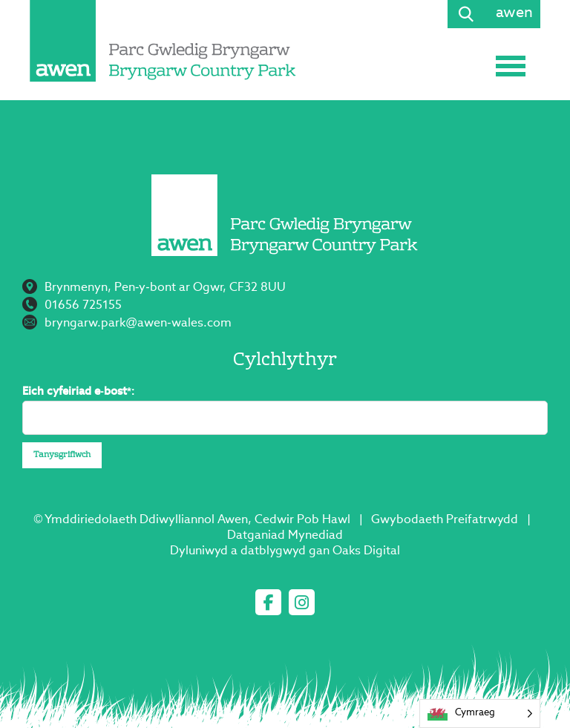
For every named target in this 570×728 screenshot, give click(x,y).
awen (514, 13)
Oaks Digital (366, 551)
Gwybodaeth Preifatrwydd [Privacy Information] (445, 520)
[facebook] (268, 602)
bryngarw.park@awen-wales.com (138, 324)
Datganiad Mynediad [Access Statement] (285, 536)
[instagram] (302, 602)
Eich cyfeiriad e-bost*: (79, 391)
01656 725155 (83, 306)
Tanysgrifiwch (62, 455)
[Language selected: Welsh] (480, 714)
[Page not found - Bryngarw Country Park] (163, 41)
